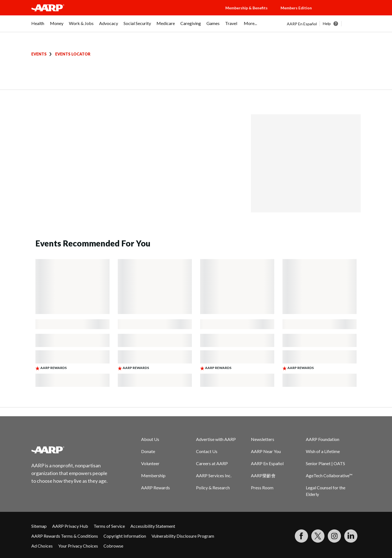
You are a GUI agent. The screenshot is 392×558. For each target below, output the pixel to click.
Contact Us (207, 451)
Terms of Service (109, 526)
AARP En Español (302, 24)
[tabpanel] (324, 24)
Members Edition (296, 8)
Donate (148, 451)
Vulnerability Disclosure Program (183, 536)
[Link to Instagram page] (334, 536)
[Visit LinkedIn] (351, 536)
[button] (341, 13)
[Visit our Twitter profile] (318, 536)
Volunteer (150, 463)
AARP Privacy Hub (70, 526)
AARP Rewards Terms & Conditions (65, 536)
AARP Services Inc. (214, 475)
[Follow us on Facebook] (301, 536)
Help (327, 23)
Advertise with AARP (216, 439)
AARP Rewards (156, 488)
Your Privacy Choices (78, 546)
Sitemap (39, 526)
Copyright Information (125, 536)
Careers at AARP (212, 463)
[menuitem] (38, 26)
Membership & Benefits (247, 8)
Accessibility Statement (153, 526)
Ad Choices (42, 546)
